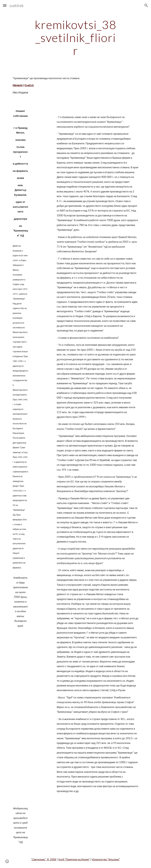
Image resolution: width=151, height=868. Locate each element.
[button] (5, 5)
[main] (75, 38)
